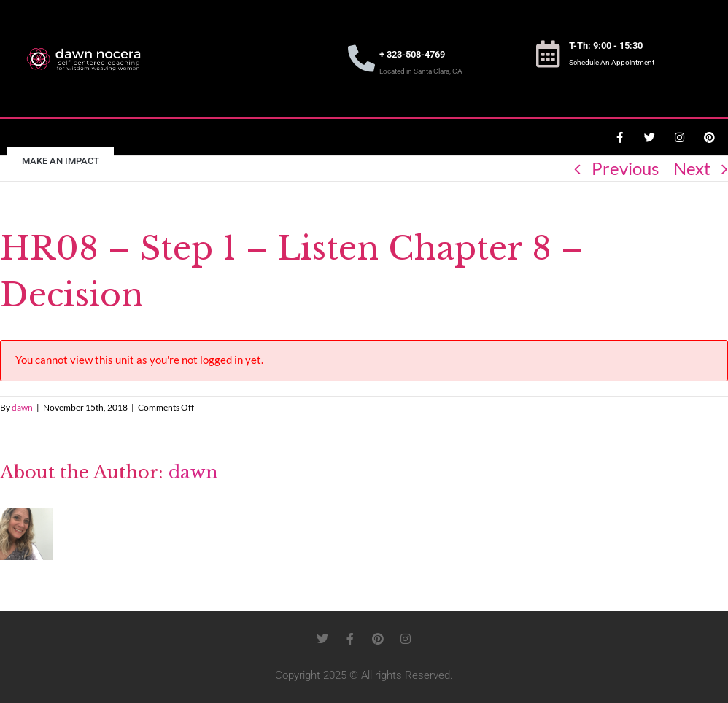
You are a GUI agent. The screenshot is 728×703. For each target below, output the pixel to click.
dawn (22, 407)
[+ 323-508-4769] (361, 59)
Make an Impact (61, 161)
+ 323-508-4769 (412, 54)
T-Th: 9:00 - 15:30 (606, 46)
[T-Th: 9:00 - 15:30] (548, 54)
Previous (625, 168)
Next (692, 168)
